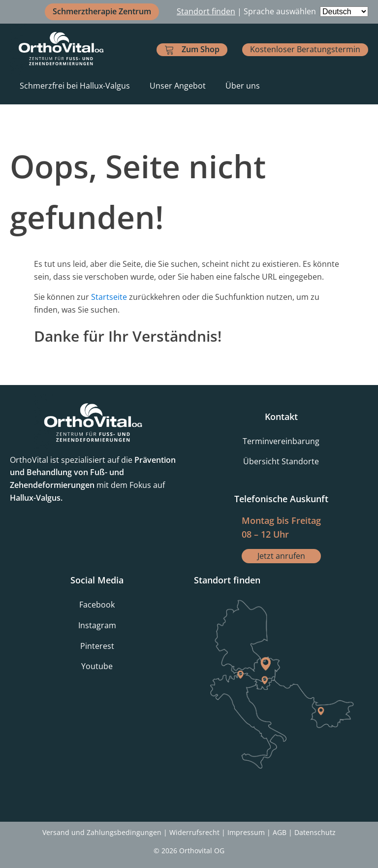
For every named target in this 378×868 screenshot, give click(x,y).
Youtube (97, 666)
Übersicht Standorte (281, 461)
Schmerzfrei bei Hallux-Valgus (75, 86)
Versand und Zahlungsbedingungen (102, 832)
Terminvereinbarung (281, 441)
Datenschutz (315, 832)
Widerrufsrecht (194, 832)
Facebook (97, 605)
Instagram (97, 625)
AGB (280, 832)
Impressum (246, 832)
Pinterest (97, 646)
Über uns (243, 86)
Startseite (109, 297)
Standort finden (206, 11)
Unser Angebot (178, 86)
